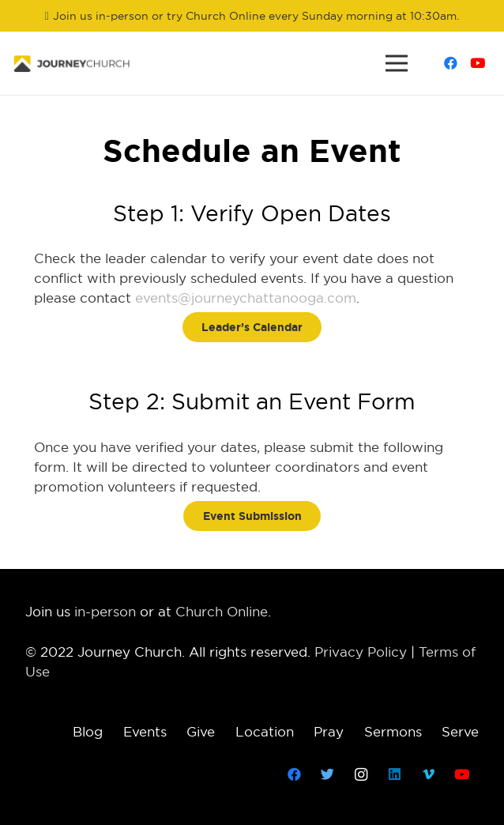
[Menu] (396, 63)
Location (265, 732)
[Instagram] (361, 775)
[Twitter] (328, 775)
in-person (105, 612)
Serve (460, 732)
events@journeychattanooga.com (246, 298)
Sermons (393, 732)
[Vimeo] (429, 775)
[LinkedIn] (395, 775)
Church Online (222, 612)
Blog (88, 732)
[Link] (71, 64)
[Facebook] (450, 63)
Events (145, 732)
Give (201, 732)
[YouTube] (477, 63)
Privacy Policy (361, 652)
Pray (329, 732)
